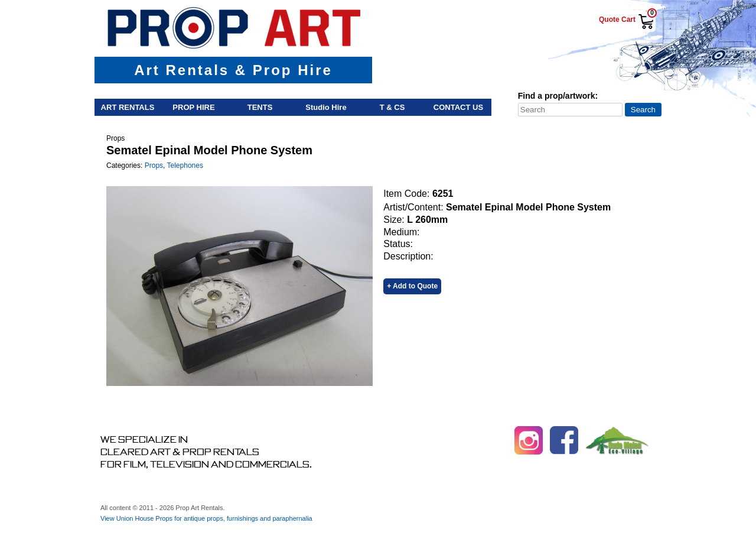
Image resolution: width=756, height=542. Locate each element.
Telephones (185, 165)
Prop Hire (193, 107)
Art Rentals (128, 107)
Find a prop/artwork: (558, 96)
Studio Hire (326, 107)
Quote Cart (617, 20)
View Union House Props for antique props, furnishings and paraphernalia (206, 518)
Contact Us (458, 107)
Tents (260, 107)
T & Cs (392, 107)
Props (154, 165)
